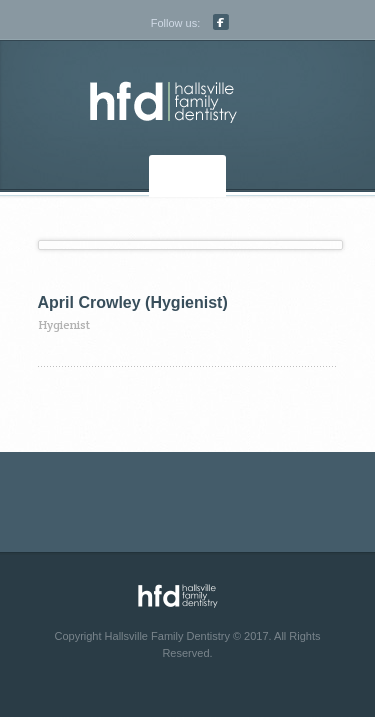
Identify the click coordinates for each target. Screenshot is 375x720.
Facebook (221, 22)
